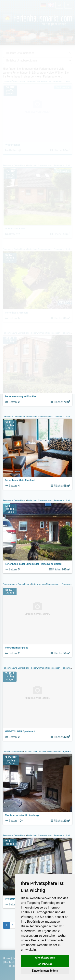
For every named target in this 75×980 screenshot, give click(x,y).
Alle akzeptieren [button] (45, 958)
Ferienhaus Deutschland (14, 417)
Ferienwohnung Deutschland (16, 584)
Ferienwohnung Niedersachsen (46, 584)
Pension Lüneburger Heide (61, 752)
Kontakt (9, 962)
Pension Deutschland (13, 752)
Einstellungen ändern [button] (45, 971)
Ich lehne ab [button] (45, 964)
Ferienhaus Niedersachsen (40, 417)
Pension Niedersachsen (36, 752)
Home (7, 958)
